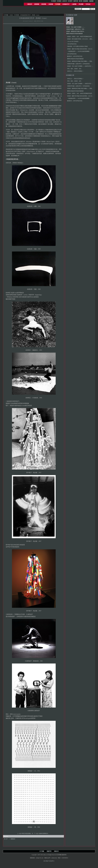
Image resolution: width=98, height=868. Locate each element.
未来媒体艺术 (66, 4)
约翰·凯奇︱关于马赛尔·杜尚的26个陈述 (77, 46)
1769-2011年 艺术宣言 (73, 42)
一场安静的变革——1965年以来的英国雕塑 (78, 51)
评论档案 (81, 4)
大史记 (11, 15)
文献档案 (51, 4)
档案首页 (30, 4)
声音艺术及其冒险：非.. (28, 834)
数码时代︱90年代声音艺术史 (75, 56)
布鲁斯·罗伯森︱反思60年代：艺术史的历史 (78, 29)
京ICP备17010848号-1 (49, 861)
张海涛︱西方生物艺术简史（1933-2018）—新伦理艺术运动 (83, 39)
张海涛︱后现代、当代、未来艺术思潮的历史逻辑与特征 (82, 37)
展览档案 (44, 4)
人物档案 (74, 4)
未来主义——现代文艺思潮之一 (75, 71)
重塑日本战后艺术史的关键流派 (74, 34)
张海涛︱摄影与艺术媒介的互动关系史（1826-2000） (81, 49)
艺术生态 (88, 4)
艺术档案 (6, 15)
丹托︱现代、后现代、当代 (74, 69)
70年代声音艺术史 (72, 44)
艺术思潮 (58, 4)
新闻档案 (37, 4)
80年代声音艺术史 (72, 54)
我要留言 (13, 839)
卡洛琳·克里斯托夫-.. (44, 834)
